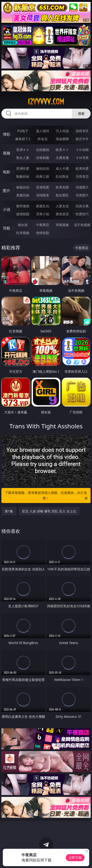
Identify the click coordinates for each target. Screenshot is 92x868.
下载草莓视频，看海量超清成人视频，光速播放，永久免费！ (47, 496)
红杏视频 (23, 233)
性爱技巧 (82, 214)
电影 (7, 172)
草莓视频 (62, 225)
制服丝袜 (23, 176)
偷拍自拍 (43, 168)
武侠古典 (82, 206)
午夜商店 (43, 225)
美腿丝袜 (23, 195)
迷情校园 (23, 214)
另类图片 (82, 195)
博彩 (7, 134)
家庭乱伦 (43, 206)
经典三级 (43, 176)
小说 (7, 209)
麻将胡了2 (23, 139)
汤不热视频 (82, 225)
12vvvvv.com (46, 102)
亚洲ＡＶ (23, 150)
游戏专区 (82, 131)
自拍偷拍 (43, 150)
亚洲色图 (43, 187)
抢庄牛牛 (82, 139)
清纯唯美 (43, 195)
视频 (7, 153)
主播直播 (62, 158)
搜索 (81, 113)
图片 (7, 191)
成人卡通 (62, 168)
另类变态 (82, 176)
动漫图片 (82, 187)
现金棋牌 (62, 139)
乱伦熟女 (62, 176)
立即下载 (75, 858)
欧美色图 (62, 187)
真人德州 (43, 131)
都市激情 (23, 206)
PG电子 (23, 131)
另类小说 (43, 214)
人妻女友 (62, 206)
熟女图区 (62, 195)
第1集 (9, 511)
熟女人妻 (23, 158)
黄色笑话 (62, 214)
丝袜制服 (43, 158)
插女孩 (23, 225)
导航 (7, 228)
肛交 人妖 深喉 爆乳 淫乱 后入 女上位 (49, 511)
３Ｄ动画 (82, 150)
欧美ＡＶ (62, 150)
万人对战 (62, 131)
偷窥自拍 (23, 187)
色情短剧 (43, 233)
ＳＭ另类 (82, 158)
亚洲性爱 (23, 168)
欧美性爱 (82, 168)
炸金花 (43, 139)
